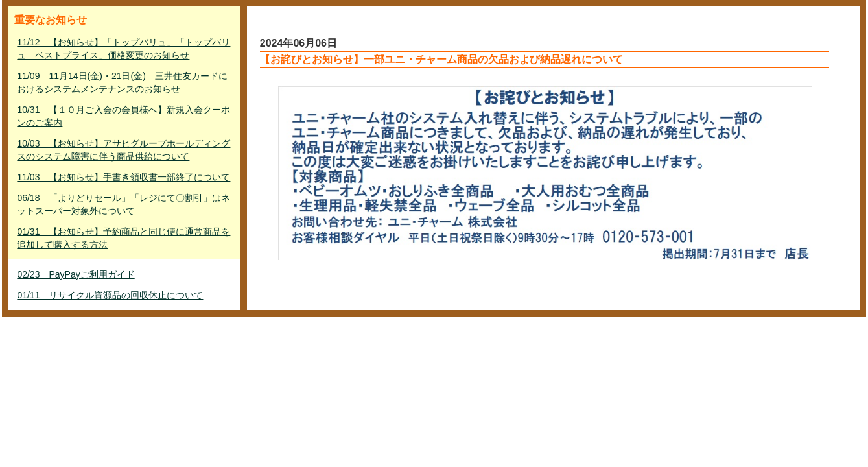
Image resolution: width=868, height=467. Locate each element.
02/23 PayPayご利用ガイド (76, 274)
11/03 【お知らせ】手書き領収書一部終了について (123, 177)
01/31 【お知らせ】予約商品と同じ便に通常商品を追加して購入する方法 (123, 238)
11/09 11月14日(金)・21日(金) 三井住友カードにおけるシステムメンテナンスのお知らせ (122, 82)
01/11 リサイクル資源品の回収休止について (110, 295)
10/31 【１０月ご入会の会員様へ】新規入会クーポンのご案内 (123, 116)
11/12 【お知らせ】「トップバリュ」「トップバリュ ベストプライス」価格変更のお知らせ (123, 49)
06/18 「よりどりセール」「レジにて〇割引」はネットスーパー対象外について (123, 204)
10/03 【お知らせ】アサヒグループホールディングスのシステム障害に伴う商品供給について (123, 150)
